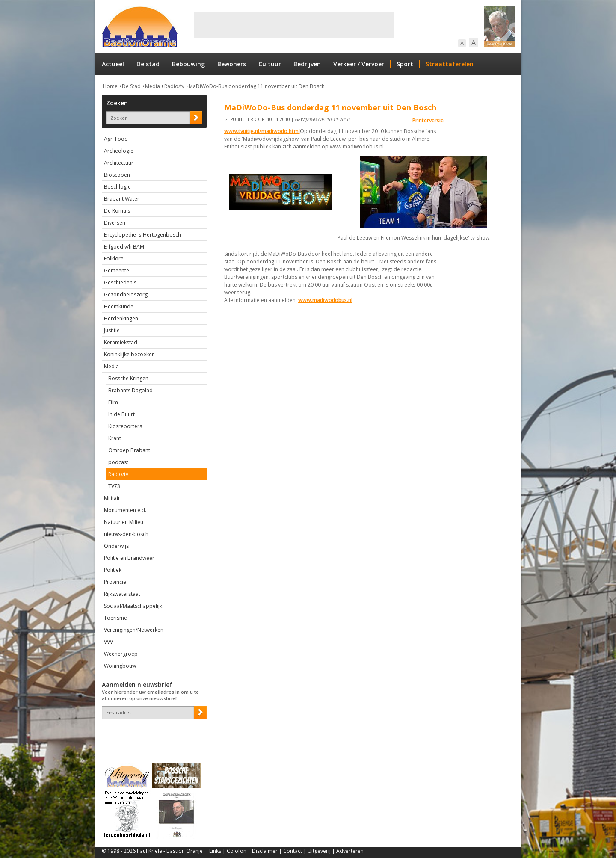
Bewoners (232, 64)
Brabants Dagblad (130, 390)
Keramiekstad (121, 342)
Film (113, 402)
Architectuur (119, 163)
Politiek (113, 570)
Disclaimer (265, 851)
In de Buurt (121, 414)
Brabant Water (122, 199)
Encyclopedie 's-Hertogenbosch (142, 235)
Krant (115, 438)
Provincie (115, 582)
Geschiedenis (120, 283)
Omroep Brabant (129, 450)
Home (110, 86)
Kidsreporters (125, 426)
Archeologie (119, 151)
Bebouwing (188, 64)
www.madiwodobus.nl (325, 300)
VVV (108, 642)
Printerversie (428, 120)
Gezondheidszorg (126, 294)
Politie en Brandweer (129, 558)
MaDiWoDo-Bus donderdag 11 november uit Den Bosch (257, 86)
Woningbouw (120, 666)
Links (215, 851)
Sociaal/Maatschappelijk (133, 606)
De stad (148, 64)
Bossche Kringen (128, 378)
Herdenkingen (121, 318)
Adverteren (350, 851)
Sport (405, 64)
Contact (293, 851)
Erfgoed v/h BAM (124, 247)
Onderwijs (116, 546)
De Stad (131, 86)
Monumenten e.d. (125, 510)
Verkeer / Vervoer (359, 64)
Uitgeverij (319, 851)
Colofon (237, 851)
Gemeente (117, 271)
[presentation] (152, 734)
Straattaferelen (450, 64)
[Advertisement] (294, 25)
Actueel (113, 64)
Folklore (114, 259)
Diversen (115, 223)
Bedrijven (307, 64)
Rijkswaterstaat (122, 594)
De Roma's (117, 211)
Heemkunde (119, 306)
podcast (118, 462)
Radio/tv (174, 86)
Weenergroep (121, 654)
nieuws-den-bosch (126, 534)
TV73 (114, 486)
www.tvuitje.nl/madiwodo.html (262, 131)
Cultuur (270, 64)
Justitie (112, 330)
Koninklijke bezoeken (129, 354)
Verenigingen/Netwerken (134, 630)
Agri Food (116, 139)
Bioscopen (117, 175)
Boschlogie (117, 187)
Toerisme (115, 618)
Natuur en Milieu (124, 522)
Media (153, 86)
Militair (112, 498)
